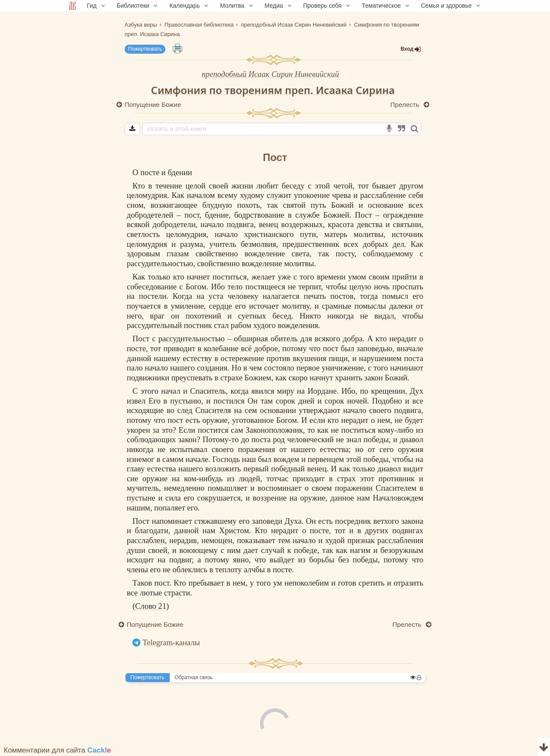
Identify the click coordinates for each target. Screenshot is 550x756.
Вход (411, 49)
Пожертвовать (145, 49)
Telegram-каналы (171, 642)
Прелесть (406, 105)
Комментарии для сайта (58, 750)
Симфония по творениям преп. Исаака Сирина (273, 90)
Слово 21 (151, 606)
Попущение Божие (153, 105)
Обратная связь (194, 677)
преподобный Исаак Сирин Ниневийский (270, 74)
